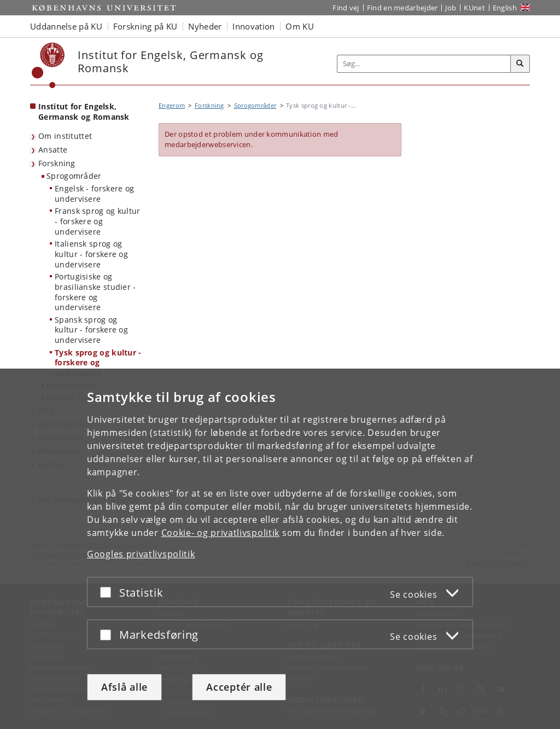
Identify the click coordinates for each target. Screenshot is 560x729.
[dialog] (280, 549)
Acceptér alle (239, 687)
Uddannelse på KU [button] (66, 26)
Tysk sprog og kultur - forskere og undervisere (98, 363)
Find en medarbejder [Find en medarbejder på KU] (402, 8)
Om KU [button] (300, 26)
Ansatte (53, 150)
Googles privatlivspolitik (141, 554)
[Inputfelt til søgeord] (424, 64)
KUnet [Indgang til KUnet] (474, 8)
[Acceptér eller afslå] (108, 592)
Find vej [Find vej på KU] (346, 8)
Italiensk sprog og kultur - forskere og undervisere (91, 254)
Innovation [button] (253, 26)
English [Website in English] (505, 8)
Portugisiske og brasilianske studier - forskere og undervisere (95, 292)
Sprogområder (74, 176)
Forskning (57, 163)
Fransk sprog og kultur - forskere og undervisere (98, 221)
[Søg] (520, 64)
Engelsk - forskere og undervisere (94, 194)
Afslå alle (124, 687)
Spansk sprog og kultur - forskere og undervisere (91, 330)
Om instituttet (65, 136)
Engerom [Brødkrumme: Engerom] (172, 105)
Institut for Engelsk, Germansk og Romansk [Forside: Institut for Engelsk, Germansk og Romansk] (84, 112)
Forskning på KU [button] (145, 26)
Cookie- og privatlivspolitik (221, 533)
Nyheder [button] (205, 26)
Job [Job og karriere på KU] (451, 8)
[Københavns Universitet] (48, 65)
